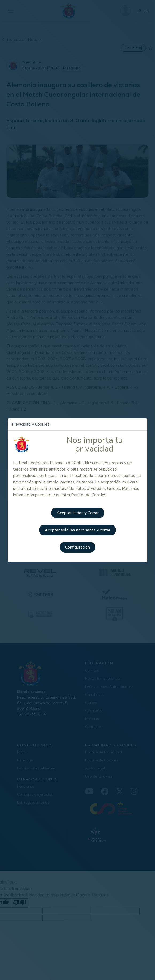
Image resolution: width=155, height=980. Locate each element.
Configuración (77, 547)
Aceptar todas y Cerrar (78, 513)
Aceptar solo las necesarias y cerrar (77, 530)
